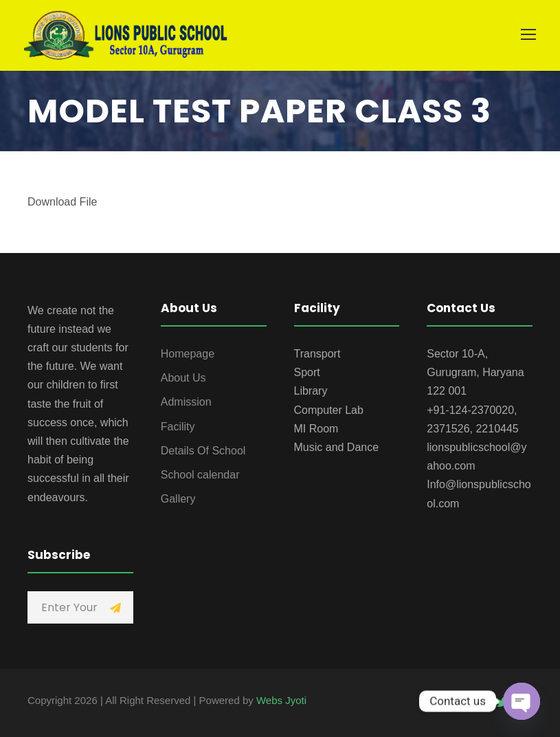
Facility (178, 427)
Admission (186, 402)
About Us (183, 378)
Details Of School (203, 451)
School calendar (200, 475)
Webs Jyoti (281, 700)
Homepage (188, 354)
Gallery (178, 499)
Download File (62, 202)
